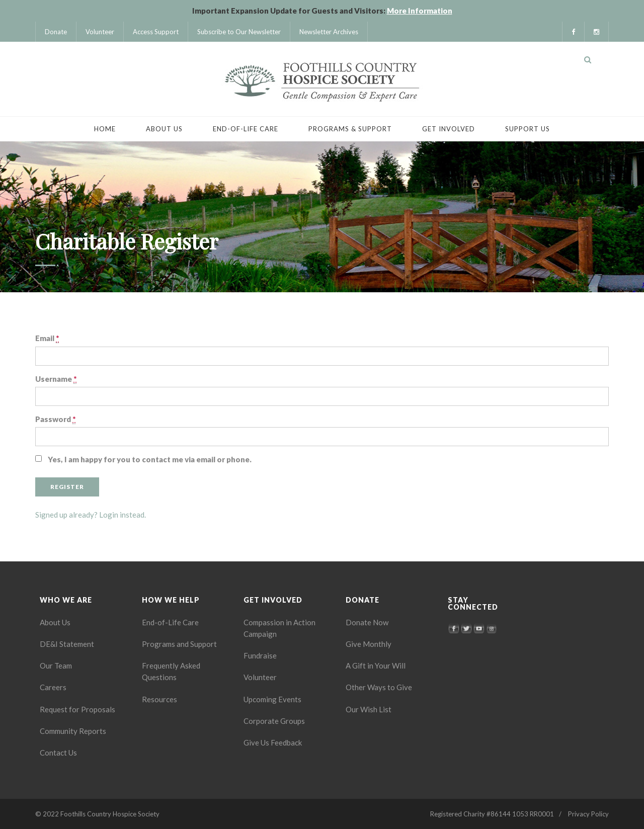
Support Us (528, 129)
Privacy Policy (588, 814)
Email (47, 338)
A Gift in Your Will (376, 666)
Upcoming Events (272, 699)
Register (67, 487)
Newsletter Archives (329, 32)
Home (105, 129)
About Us (164, 129)
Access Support (156, 32)
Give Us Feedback (273, 742)
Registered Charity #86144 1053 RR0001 (492, 814)
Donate (56, 32)
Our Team (56, 666)
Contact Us (58, 753)
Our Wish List (369, 709)
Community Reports (73, 731)
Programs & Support (350, 129)
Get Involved (449, 129)
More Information (420, 11)
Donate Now (367, 622)
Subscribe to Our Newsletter (239, 32)
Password (55, 419)
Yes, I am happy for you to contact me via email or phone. (150, 459)
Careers (53, 687)
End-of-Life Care (246, 129)
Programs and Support (179, 644)
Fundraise (260, 655)
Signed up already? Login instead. (91, 515)
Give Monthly (369, 644)
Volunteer (100, 32)
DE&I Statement (67, 644)
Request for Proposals (77, 709)
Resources (159, 699)
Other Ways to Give (379, 687)
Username (56, 379)
